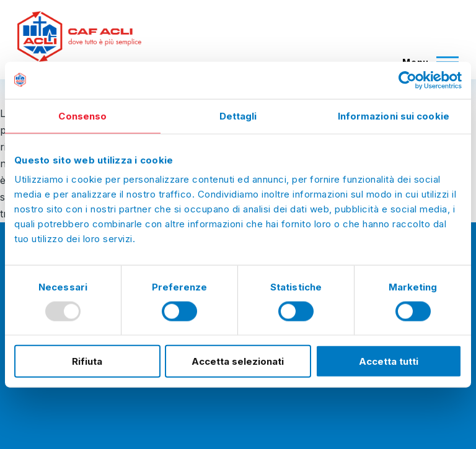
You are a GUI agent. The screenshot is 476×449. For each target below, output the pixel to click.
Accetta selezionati (238, 361)
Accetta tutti (389, 361)
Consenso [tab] (82, 116)
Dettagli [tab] (238, 116)
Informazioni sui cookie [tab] (394, 116)
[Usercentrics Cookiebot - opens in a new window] (408, 80)
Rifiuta (87, 361)
